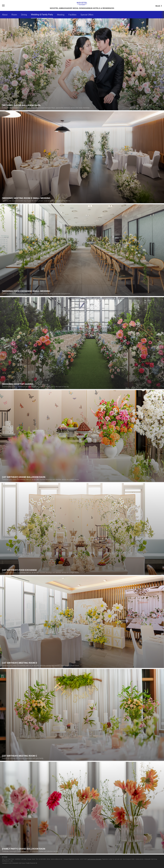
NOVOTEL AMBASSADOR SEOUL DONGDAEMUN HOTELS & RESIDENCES (82, 4)
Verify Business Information (94, 859)
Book (160, 6)
